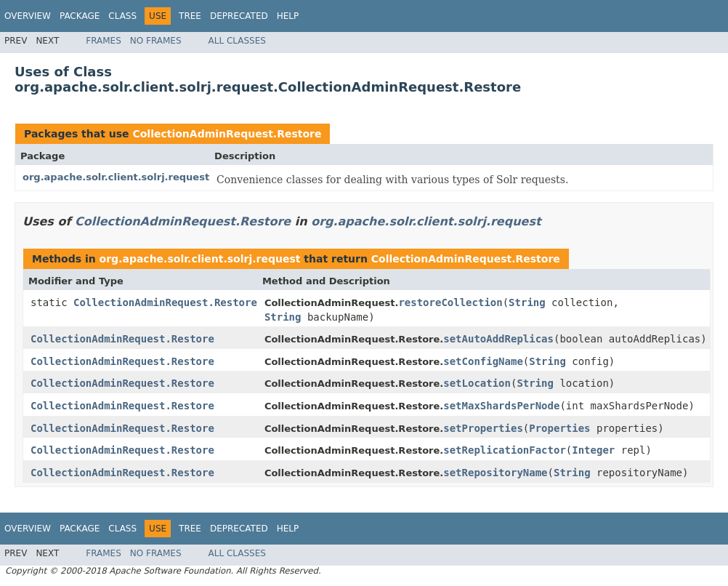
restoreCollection (450, 302)
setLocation (477, 383)
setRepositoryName (495, 473)
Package (80, 16)
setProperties (483, 428)
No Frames (156, 41)
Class (122, 16)
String (527, 302)
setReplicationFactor (505, 450)
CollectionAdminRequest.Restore (227, 134)
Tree (190, 16)
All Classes (237, 41)
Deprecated (239, 16)
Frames (104, 41)
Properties (559, 428)
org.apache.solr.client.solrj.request (116, 177)
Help (288, 16)
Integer (593, 450)
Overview (28, 16)
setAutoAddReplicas (498, 339)
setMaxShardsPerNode (501, 406)
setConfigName (483, 361)
